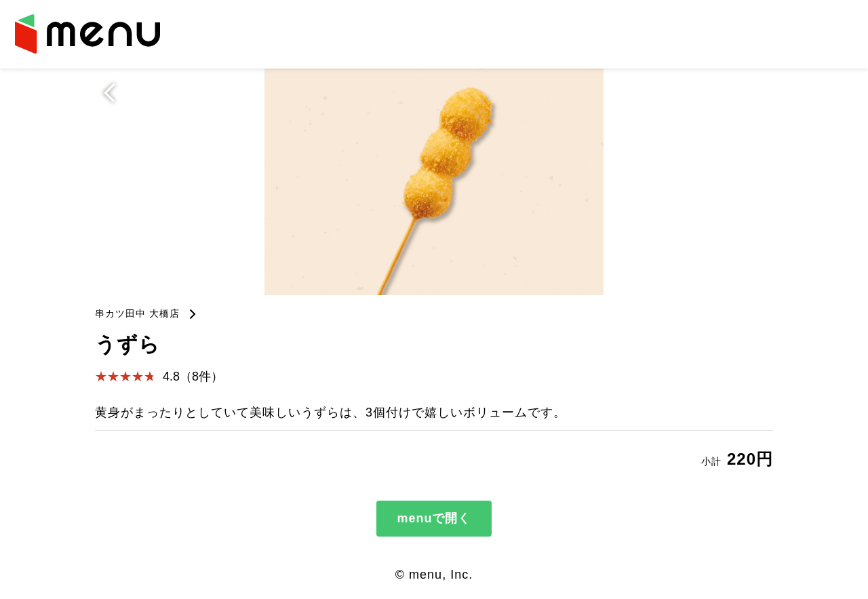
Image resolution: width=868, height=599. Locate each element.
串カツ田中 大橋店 (137, 313)
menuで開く (434, 518)
